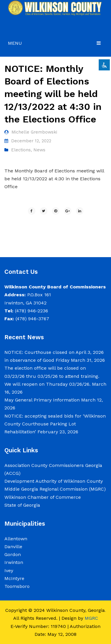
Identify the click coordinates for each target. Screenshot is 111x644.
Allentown (16, 539)
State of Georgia (22, 505)
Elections (21, 150)
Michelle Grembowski (34, 132)
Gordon (13, 554)
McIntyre (14, 578)
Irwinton (14, 562)
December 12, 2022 (31, 141)
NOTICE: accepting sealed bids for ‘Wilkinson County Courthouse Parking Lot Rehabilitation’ (55, 424)
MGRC (91, 618)
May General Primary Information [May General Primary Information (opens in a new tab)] (42, 400)
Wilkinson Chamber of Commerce (43, 497)
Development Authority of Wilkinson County (54, 481)
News (39, 150)
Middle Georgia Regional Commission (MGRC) (55, 489)
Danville (13, 547)
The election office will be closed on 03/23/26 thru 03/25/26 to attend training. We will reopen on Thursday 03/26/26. (52, 376)
